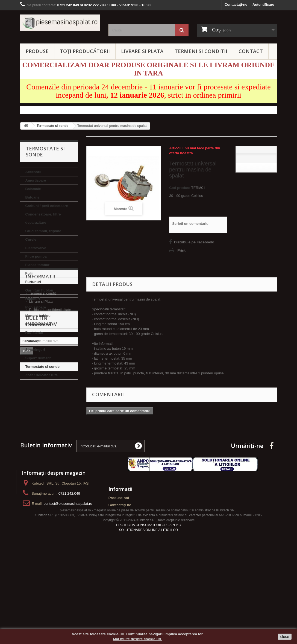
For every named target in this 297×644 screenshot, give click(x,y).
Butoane (33, 197)
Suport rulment (38, 358)
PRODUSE (37, 51)
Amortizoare (36, 180)
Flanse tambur (38, 265)
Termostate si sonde (42, 367)
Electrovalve (36, 248)
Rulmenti (33, 341)
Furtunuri (33, 282)
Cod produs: (180, 188)
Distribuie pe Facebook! (194, 242)
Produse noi (119, 570)
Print (181, 250)
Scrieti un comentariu (190, 224)
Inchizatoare (36, 307)
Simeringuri (35, 350)
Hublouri (33, 299)
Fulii (29, 273)
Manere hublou (38, 316)
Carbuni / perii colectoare (47, 206)
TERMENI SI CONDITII (201, 51)
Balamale (33, 189)
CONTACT (251, 51)
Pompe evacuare (39, 324)
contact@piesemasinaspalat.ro (68, 576)
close (285, 637)
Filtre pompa (36, 256)
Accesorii (33, 172)
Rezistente (34, 333)
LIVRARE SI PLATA (142, 51)
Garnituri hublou (39, 290)
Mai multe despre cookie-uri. (138, 639)
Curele (31, 239)
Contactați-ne (236, 5)
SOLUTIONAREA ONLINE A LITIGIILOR (148, 612)
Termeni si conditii (43, 411)
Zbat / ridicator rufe (42, 375)
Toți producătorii (85, 51)
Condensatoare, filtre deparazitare (43, 218)
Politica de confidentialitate (50, 427)
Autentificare (263, 5)
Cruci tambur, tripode (43, 231)
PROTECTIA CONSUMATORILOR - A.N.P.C (148, 607)
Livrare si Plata (41, 419)
